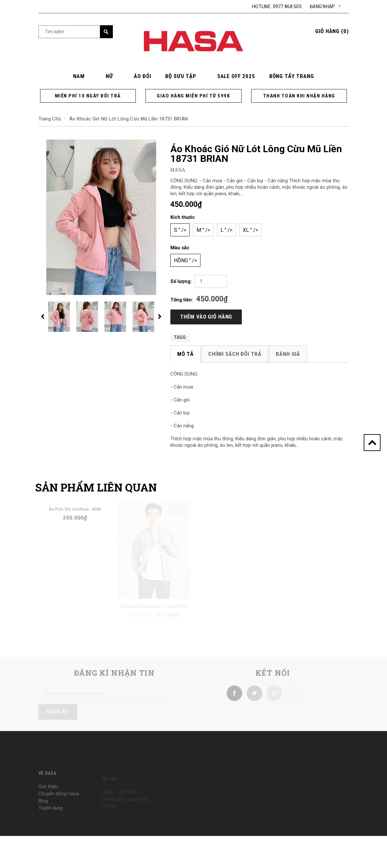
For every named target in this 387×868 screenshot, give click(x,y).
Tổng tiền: (182, 300)
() (332, 31)
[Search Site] (76, 32)
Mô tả (185, 354)
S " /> (180, 230)
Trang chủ (50, 119)
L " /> (226, 230)
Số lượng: (181, 281)
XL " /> (250, 230)
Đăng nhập (322, 6)
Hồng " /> (185, 260)
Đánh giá (288, 354)
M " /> (203, 230)
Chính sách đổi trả (235, 354)
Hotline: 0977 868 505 (277, 6)
